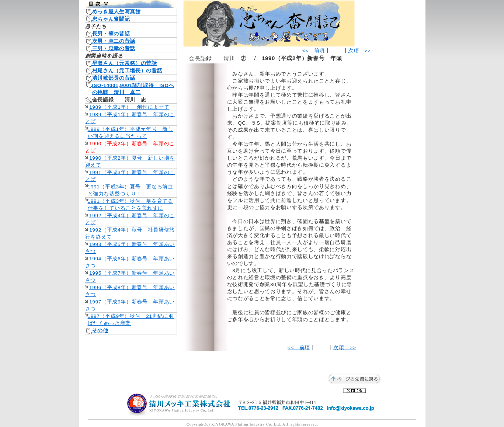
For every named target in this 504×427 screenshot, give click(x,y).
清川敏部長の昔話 (114, 78)
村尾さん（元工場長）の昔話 (127, 71)
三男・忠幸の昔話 (114, 48)
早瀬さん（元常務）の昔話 (125, 63)
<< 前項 (314, 51)
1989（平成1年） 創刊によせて (129, 107)
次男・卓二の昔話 (114, 41)
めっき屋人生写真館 (117, 12)
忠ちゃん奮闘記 (111, 19)
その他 (100, 331)
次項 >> (359, 51)
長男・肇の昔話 (111, 34)
